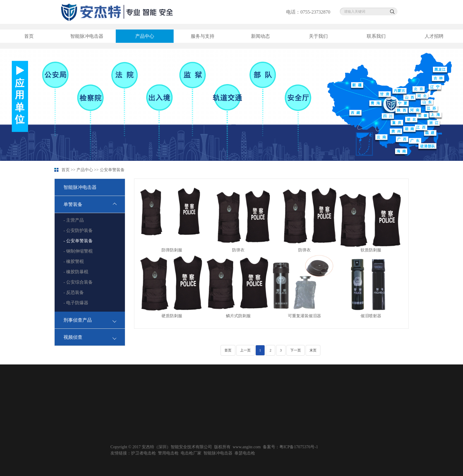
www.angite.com (247, 447)
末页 (313, 350)
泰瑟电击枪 (245, 453)
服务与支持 (203, 36)
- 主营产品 (74, 220)
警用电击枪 (168, 453)
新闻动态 (260, 36)
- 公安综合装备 (78, 282)
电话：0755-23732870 (308, 12)
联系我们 (376, 36)
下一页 (296, 350)
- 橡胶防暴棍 (76, 272)
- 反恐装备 (74, 292)
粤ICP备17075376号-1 (299, 447)
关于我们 (318, 36)
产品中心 (145, 36)
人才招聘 (434, 36)
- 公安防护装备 (78, 230)
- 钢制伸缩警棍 (78, 251)
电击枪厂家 (191, 453)
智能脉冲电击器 (87, 36)
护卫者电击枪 (144, 453)
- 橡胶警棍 (74, 261)
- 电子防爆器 (76, 303)
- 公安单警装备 (78, 241)
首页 (29, 36)
